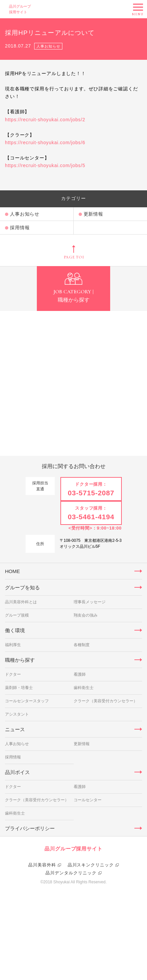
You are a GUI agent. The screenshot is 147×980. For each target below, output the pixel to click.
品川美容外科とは (21, 666)
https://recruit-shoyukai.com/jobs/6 (45, 143)
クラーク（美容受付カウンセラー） (106, 765)
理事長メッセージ (90, 666)
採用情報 (20, 228)
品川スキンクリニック (91, 954)
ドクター (13, 738)
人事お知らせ (25, 214)
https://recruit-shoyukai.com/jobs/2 (45, 120)
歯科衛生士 (84, 752)
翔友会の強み (86, 679)
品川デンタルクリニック (71, 962)
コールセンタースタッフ (27, 765)
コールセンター (88, 864)
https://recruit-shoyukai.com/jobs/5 (45, 165)
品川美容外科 (42, 954)
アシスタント (17, 778)
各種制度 (82, 709)
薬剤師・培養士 (19, 752)
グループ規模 (17, 679)
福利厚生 (13, 709)
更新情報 (93, 214)
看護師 (80, 738)
